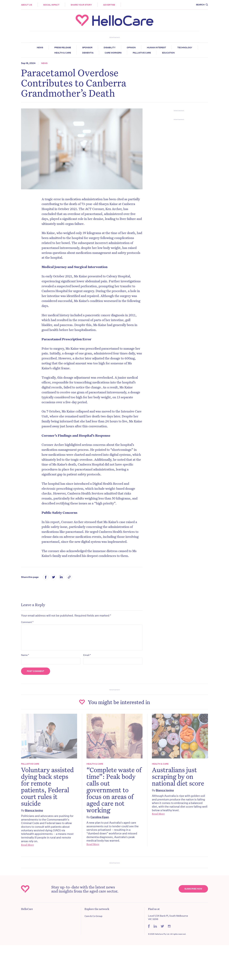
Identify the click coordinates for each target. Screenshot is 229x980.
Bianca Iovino (34, 810)
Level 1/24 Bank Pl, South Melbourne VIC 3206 (168, 917)
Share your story (81, 5)
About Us (27, 5)
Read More (27, 845)
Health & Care (63, 53)
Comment (27, 622)
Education (168, 53)
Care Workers (113, 53)
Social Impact (51, 5)
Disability (110, 48)
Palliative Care (142, 53)
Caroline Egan (100, 817)
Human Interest (156, 48)
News (40, 48)
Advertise (109, 5)
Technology (185, 48)
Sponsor (87, 48)
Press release (63, 48)
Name (25, 655)
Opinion (131, 48)
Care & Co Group (93, 916)
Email (87, 655)
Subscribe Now (193, 889)
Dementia (88, 53)
